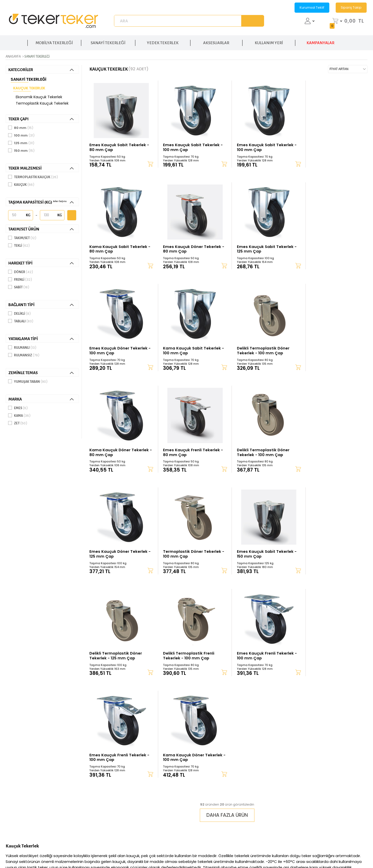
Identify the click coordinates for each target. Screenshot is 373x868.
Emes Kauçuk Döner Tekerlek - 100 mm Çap (260, 247)
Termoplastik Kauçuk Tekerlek (42, 103)
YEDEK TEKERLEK (163, 42)
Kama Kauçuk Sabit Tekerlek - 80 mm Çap (331, 144)
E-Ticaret (171, 851)
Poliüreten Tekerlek (343, 802)
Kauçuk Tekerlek (29, 88)
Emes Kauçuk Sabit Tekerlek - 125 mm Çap (190, 247)
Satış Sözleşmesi (268, 802)
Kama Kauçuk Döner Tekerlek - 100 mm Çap (331, 556)
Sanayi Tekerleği (28, 79)
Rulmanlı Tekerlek (341, 794)
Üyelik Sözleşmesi (270, 794)
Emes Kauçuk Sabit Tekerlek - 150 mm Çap (261, 453)
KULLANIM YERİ (269, 42)
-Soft (158, 851)
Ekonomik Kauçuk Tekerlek (39, 97)
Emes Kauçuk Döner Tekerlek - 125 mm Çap (118, 453)
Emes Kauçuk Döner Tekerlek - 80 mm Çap (118, 247)
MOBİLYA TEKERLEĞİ (54, 42)
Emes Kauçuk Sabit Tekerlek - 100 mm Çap (190, 144)
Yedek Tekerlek (338, 818)
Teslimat (199, 802)
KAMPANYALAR (320, 42)
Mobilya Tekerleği (341, 825)
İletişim (138, 786)
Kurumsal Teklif (312, 7)
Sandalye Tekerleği (342, 833)
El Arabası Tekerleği (343, 786)
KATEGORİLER (41, 70)
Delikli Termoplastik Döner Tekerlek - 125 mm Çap (328, 453)
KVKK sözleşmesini (242, 749)
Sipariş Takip (351, 7)
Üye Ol (198, 794)
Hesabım (200, 786)
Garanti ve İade (206, 810)
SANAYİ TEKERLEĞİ (108, 42)
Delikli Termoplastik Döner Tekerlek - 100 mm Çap (116, 350)
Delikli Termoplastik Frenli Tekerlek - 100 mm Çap (115, 556)
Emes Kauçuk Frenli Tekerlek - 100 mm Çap (190, 556)
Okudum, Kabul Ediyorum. (259, 749)
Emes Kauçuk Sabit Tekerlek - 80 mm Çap (119, 144)
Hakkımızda (142, 778)
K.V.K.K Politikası (268, 786)
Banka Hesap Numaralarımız (219, 818)
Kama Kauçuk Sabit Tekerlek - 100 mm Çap (331, 247)
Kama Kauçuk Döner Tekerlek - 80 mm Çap (190, 350)
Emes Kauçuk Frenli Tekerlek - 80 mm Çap (261, 350)
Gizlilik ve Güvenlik (271, 778)
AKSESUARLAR (216, 42)
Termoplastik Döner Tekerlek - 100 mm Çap (189, 453)
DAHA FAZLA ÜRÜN (227, 618)
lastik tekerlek (38, 676)
